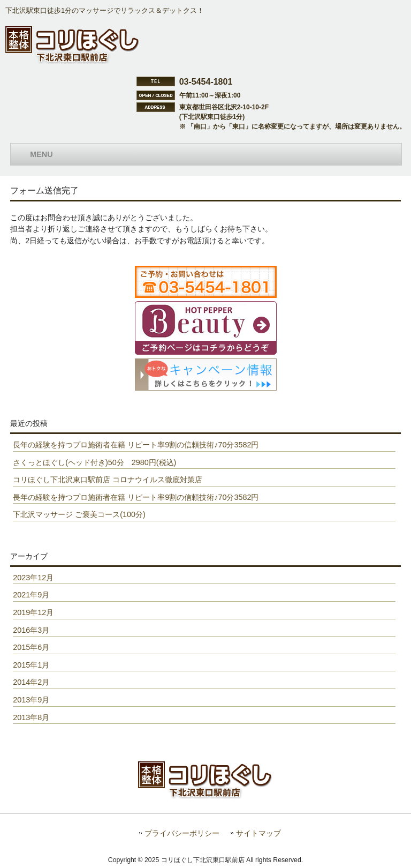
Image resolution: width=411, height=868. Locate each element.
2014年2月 (31, 682)
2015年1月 (31, 665)
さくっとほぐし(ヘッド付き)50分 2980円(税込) (94, 462)
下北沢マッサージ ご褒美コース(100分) (79, 514)
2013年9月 (31, 700)
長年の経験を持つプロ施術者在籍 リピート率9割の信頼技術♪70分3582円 (136, 445)
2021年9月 (31, 595)
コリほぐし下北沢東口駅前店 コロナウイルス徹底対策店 (108, 480)
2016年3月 (31, 630)
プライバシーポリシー (182, 833)
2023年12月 (33, 578)
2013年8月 (31, 717)
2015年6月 (31, 647)
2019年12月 (33, 612)
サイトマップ (258, 833)
